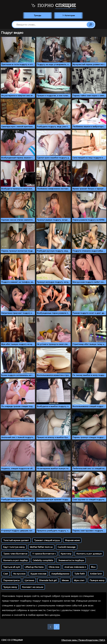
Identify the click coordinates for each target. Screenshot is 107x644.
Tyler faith (80, 574)
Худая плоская (38, 574)
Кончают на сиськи (33, 587)
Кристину (66, 554)
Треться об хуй (11, 567)
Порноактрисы (11, 580)
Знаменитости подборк (71, 560)
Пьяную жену (97, 580)
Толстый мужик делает (16, 540)
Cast (6, 574)
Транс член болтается (15, 554)
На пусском (19, 574)
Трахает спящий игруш (47, 540)
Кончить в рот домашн (89, 554)
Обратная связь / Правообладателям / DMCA (83, 640)
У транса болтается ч (44, 554)
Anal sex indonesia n (75, 567)
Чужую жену (10, 587)
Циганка (29, 580)
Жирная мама (72, 540)
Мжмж (65, 580)
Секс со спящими (12, 640)
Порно (54, 6)
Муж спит (79, 580)
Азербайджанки (60, 574)
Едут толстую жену (14, 547)
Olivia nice (54, 567)
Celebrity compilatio (43, 560)
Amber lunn (96, 574)
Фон (93, 567)
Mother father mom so (41, 547)
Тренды (37, 15)
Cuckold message (67, 547)
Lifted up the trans (34, 567)
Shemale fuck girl (48, 580)
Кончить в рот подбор (15, 560)
